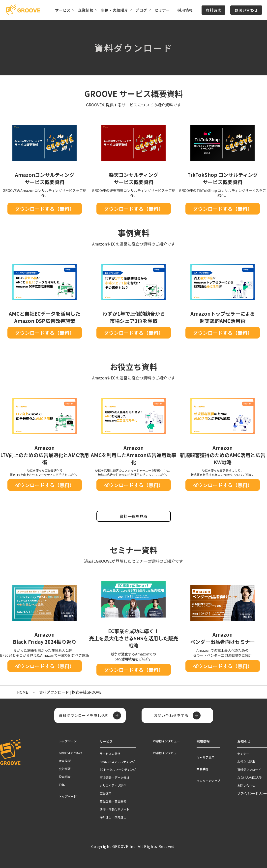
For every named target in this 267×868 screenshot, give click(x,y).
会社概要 (65, 769)
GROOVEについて (71, 753)
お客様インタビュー (166, 753)
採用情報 (185, 10)
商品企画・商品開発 (113, 800)
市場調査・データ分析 (115, 777)
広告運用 (106, 792)
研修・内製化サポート (115, 808)
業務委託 (203, 768)
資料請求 (213, 10)
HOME (23, 692)
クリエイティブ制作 (113, 785)
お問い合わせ (246, 10)
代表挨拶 (65, 761)
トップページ (68, 796)
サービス (106, 741)
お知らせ (243, 741)
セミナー (162, 10)
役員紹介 (65, 777)
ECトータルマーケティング (118, 769)
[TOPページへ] (23, 10)
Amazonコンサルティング (117, 761)
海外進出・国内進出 (113, 816)
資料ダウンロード (249, 769)
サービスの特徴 (110, 753)
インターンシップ (208, 780)
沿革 (62, 785)
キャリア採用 (206, 757)
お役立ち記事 (246, 761)
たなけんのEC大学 (250, 777)
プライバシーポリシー (252, 792)
